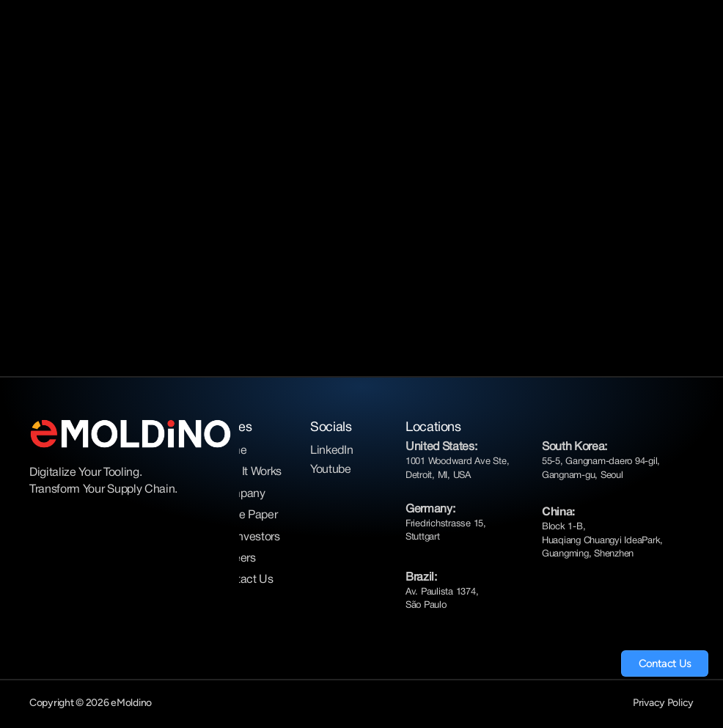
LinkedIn (331, 451)
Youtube (331, 470)
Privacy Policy (663, 703)
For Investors (248, 537)
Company (241, 494)
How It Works (249, 472)
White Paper (246, 515)
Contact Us (245, 580)
